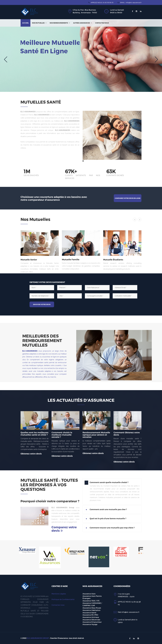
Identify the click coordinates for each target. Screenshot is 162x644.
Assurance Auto (89, 594)
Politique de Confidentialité (63, 599)
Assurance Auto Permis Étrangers (92, 597)
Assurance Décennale (91, 620)
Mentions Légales (59, 594)
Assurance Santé (89, 613)
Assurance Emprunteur (92, 622)
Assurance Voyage (90, 624)
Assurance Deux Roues (92, 608)
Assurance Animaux (91, 617)
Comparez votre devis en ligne (128, 198)
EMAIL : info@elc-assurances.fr (130, 3)
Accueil (25, 23)
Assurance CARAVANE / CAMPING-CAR (92, 604)
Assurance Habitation (91, 610)
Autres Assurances (82, 23)
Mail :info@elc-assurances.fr (129, 612)
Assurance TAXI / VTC (91, 601)
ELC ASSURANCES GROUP (38, 638)
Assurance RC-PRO (90, 615)
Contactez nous (102, 23)
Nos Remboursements (60, 23)
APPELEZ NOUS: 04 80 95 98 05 (101, 3)
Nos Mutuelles (39, 23)
